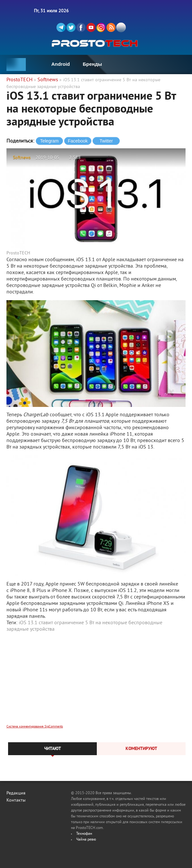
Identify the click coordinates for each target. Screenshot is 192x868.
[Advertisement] (96, 683)
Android (61, 64)
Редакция (16, 793)
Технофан (84, 834)
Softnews (22, 158)
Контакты (16, 800)
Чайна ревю (86, 840)
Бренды (93, 64)
